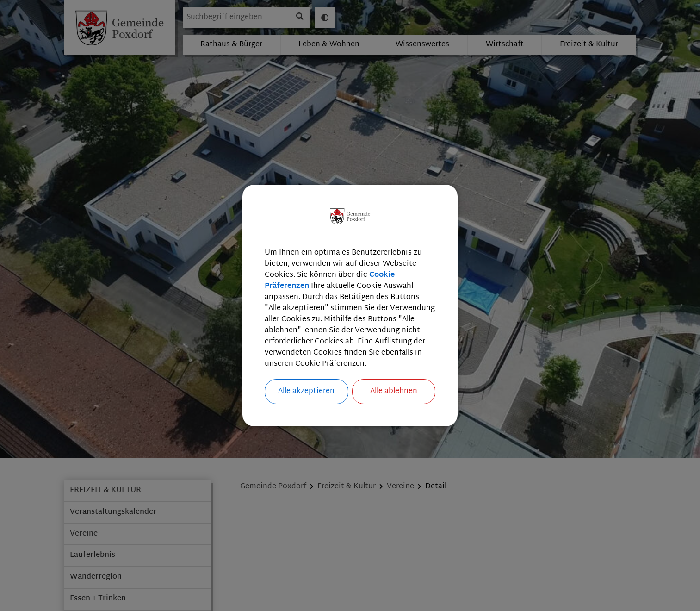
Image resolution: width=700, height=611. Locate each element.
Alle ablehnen (394, 391)
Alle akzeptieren (306, 391)
